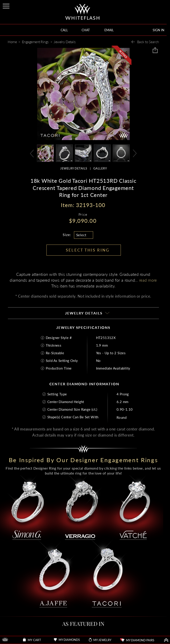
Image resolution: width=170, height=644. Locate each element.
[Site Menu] (7, 5)
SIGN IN (159, 30)
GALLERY (100, 168)
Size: (67, 235)
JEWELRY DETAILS (74, 168)
